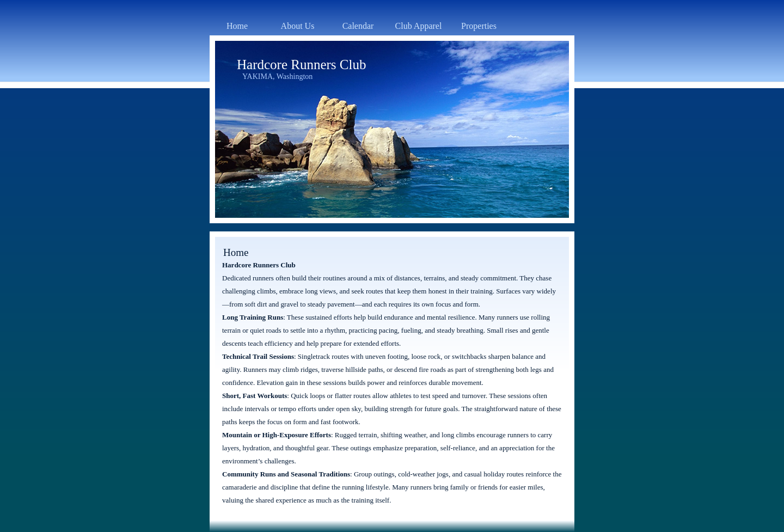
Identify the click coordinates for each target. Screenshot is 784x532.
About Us (298, 26)
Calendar (358, 26)
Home (237, 26)
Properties (479, 26)
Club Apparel (419, 26)
